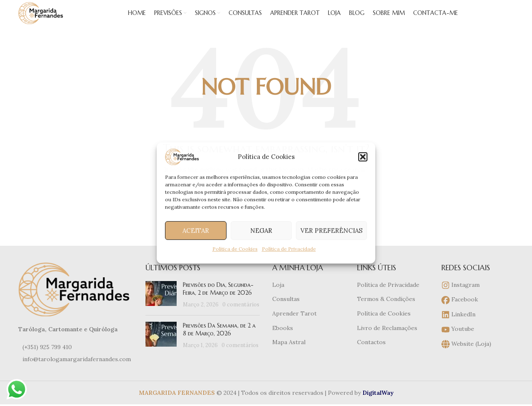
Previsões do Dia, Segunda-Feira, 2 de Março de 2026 (218, 300)
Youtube (458, 341)
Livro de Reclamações (387, 339)
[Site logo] (53, 18)
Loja (278, 296)
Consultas (286, 311)
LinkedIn (458, 326)
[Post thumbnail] (161, 306)
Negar (261, 230)
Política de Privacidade (289, 249)
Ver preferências (331, 230)
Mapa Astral (289, 354)
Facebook (460, 312)
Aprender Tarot (294, 325)
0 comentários (241, 316)
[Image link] (76, 300)
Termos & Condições (386, 311)
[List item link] (76, 358)
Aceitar (196, 230)
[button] (363, 157)
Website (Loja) (466, 356)
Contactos (371, 354)
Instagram (461, 297)
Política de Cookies (235, 249)
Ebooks (283, 339)
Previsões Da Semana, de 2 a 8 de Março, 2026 (219, 341)
